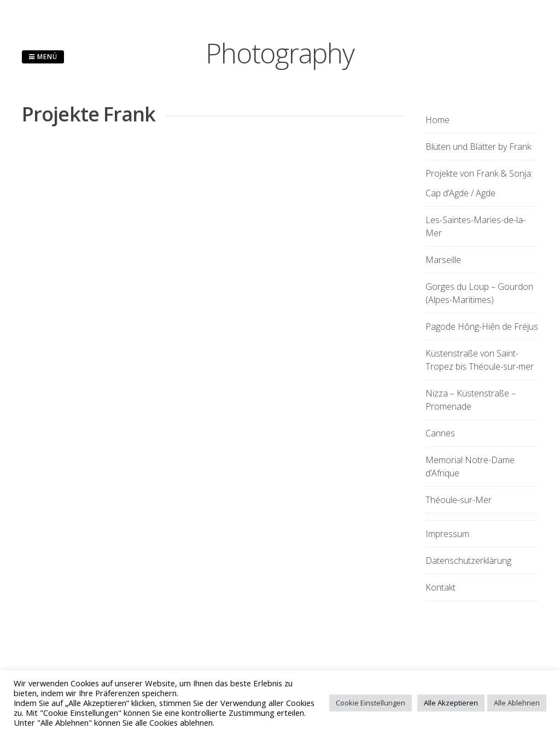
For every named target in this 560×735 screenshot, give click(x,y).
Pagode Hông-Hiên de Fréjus (482, 326)
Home (437, 120)
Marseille (443, 260)
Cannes (440, 433)
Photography (280, 53)
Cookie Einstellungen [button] (371, 703)
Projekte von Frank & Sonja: (479, 173)
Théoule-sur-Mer (459, 500)
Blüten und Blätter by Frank (478, 147)
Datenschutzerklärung (468, 561)
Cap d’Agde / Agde (460, 193)
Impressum (447, 534)
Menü (43, 57)
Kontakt (441, 587)
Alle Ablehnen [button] (517, 703)
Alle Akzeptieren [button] (451, 703)
